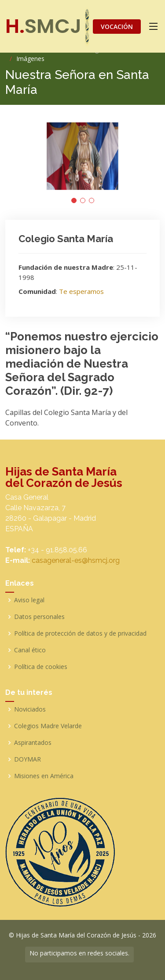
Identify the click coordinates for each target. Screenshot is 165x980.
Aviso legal (29, 600)
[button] (74, 200)
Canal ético (30, 650)
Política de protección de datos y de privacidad (80, 633)
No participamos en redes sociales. (79, 953)
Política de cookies (41, 667)
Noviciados (30, 709)
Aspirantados (33, 743)
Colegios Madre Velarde (48, 726)
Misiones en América (44, 776)
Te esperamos (81, 291)
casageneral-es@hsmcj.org (76, 560)
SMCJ (43, 26)
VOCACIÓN (117, 27)
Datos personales (39, 617)
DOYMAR (27, 759)
